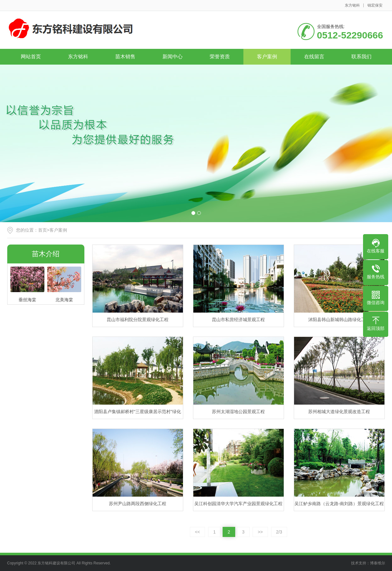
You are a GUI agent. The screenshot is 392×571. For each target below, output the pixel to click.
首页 (43, 230)
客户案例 (267, 57)
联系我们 (361, 57)
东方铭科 (352, 5)
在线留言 (314, 57)
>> (260, 532)
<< (197, 532)
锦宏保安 (375, 5)
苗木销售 (125, 57)
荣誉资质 (220, 57)
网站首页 (31, 57)
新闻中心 (173, 57)
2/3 (279, 532)
